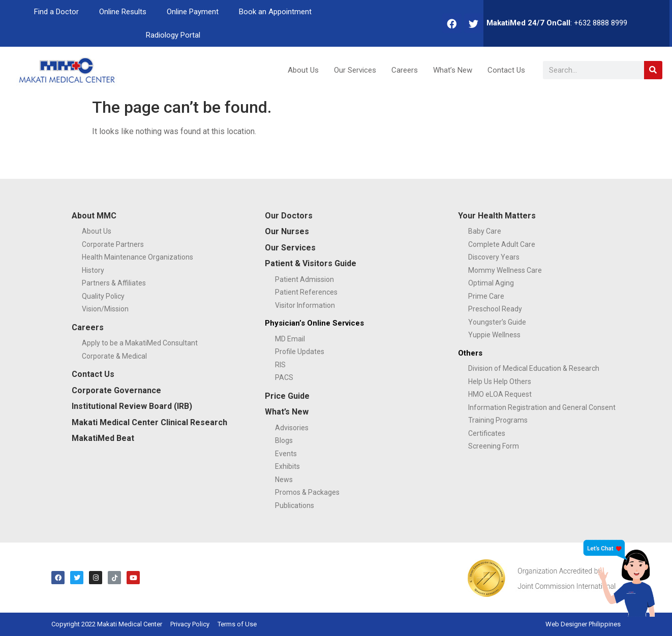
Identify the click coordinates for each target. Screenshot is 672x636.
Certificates (487, 433)
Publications (295, 505)
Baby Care (485, 231)
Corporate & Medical (114, 356)
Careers (405, 70)
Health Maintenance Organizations (138, 257)
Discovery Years (494, 257)
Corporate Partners (113, 244)
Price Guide (287, 396)
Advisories (292, 428)
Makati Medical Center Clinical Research (149, 422)
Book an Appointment (275, 12)
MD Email (290, 339)
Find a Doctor (56, 12)
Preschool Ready (495, 309)
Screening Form (494, 446)
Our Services (355, 70)
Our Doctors (289, 216)
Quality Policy (103, 296)
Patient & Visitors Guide (311, 263)
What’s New (453, 70)
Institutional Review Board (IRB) (132, 406)
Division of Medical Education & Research (534, 368)
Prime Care (486, 296)
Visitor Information (305, 305)
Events (286, 454)
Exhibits (287, 466)
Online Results (123, 12)
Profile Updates (300, 352)
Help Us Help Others (500, 381)
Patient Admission (304, 279)
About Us (303, 70)
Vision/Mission (105, 309)
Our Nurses (287, 231)
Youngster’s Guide (497, 322)
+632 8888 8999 (601, 23)
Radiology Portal (173, 35)
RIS (280, 365)
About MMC (94, 216)
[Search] (653, 70)
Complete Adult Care (502, 244)
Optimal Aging (491, 283)
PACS (284, 377)
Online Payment (193, 12)
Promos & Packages (307, 492)
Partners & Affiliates (114, 283)
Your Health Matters (497, 216)
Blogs (284, 440)
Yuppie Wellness (494, 335)
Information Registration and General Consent (542, 407)
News (284, 480)
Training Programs (498, 420)
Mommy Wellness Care (505, 270)
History (93, 270)
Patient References (306, 292)
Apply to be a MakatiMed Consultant (140, 343)
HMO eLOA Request (500, 394)
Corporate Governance (116, 390)
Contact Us (506, 70)
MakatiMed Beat (103, 438)
